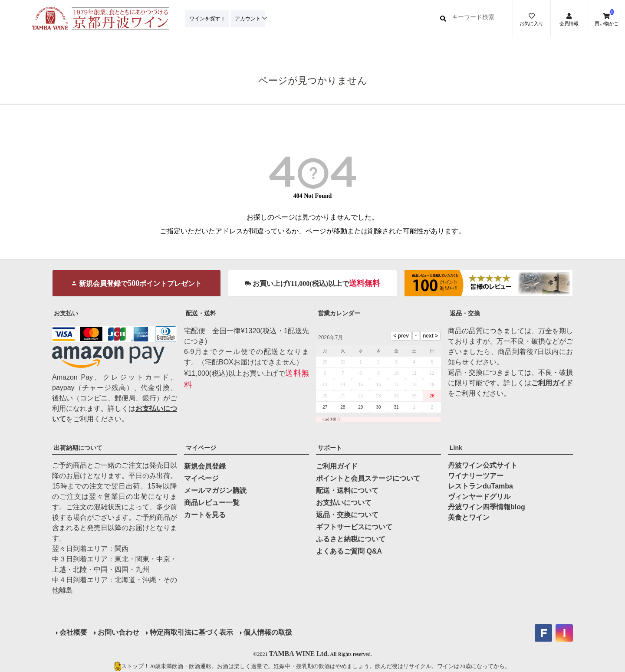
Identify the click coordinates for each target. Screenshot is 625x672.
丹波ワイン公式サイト (483, 465)
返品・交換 (465, 313)
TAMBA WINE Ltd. (299, 653)
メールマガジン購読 (215, 490)
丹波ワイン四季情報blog (487, 507)
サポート (330, 448)
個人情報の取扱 (267, 632)
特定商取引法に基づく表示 (191, 632)
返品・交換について (347, 515)
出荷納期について (78, 448)
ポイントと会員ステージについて (368, 478)
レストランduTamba (480, 486)
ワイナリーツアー (476, 476)
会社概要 (73, 632)
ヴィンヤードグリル (479, 497)
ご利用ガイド (552, 383)
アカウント (250, 18)
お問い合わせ (118, 632)
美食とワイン (469, 517)
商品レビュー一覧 (212, 503)
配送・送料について (347, 490)
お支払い (66, 313)
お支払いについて (344, 503)
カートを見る (205, 515)
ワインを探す (206, 18)
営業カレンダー (339, 313)
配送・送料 (201, 313)
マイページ (201, 448)
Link (456, 448)
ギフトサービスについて (354, 527)
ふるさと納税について (351, 539)
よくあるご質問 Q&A (349, 551)
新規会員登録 (205, 466)
